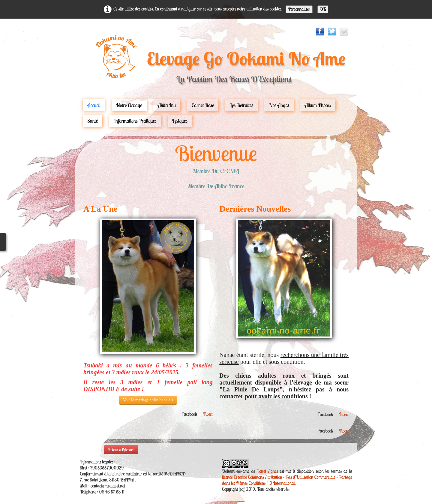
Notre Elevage (129, 105)
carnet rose (203, 105)
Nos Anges (279, 105)
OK (323, 9)
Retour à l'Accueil (121, 450)
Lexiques (180, 121)
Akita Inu (167, 105)
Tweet (208, 414)
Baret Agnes (267, 471)
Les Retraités (241, 105)
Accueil (94, 105)
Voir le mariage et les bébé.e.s (148, 400)
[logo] (216, 62)
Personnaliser (299, 9)
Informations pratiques (135, 121)
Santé (93, 121)
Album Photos (318, 105)
